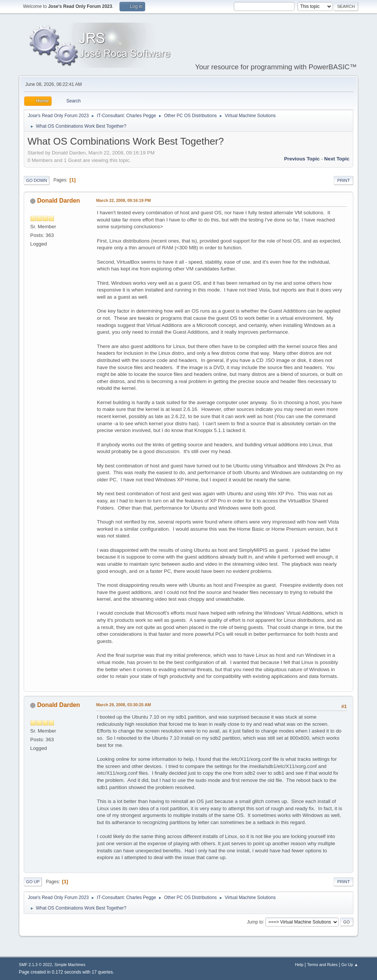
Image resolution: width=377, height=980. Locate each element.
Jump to (255, 922)
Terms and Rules (323, 965)
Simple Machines (70, 965)
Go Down (37, 180)
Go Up (33, 882)
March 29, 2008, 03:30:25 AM (123, 705)
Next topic (337, 159)
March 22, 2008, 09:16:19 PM (123, 200)
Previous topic (302, 159)
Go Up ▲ (350, 965)
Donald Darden (58, 201)
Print (343, 180)
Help (299, 965)
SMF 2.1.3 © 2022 (35, 965)
